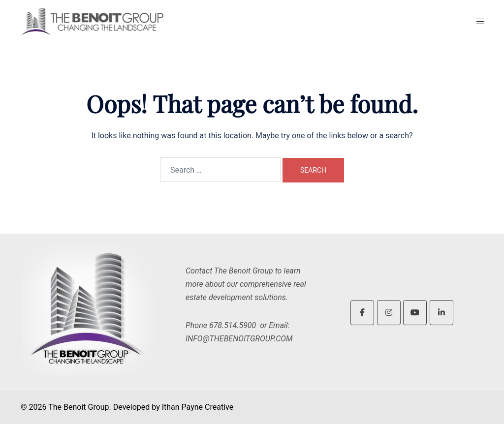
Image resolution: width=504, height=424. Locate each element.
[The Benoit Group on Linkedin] (441, 313)
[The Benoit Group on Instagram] (389, 313)
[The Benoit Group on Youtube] (415, 313)
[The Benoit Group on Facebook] (362, 313)
